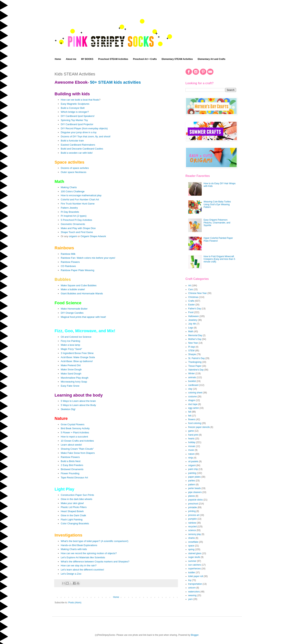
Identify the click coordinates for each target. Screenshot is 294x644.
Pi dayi (192, 347)
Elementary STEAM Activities (177, 59)
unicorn (192, 588)
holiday (192, 442)
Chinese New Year (198, 293)
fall (190, 412)
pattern (192, 485)
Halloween (193, 316)
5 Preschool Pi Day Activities (76, 220)
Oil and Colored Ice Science (76, 337)
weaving (192, 595)
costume (192, 397)
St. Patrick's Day (196, 358)
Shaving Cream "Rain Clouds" (77, 449)
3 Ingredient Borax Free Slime (77, 353)
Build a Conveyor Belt (73, 108)
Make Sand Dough (71, 374)
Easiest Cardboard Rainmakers (78, 145)
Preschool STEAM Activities (113, 59)
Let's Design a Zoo (71, 574)
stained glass (195, 553)
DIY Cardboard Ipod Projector (77, 124)
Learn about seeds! (71, 445)
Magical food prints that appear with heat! (83, 317)
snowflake (193, 542)
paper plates (194, 477)
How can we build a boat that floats (80, 100)
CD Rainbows (68, 266)
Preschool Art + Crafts (145, 59)
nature (191, 454)
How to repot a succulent (74, 437)
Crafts (191, 301)
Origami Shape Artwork (93, 236)
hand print (193, 435)
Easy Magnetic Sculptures (75, 104)
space (191, 546)
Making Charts (69, 187)
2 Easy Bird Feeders (72, 465)
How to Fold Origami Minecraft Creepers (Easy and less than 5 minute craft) (219, 259)
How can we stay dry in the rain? (79, 565)
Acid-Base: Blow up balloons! (77, 361)
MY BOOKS (87, 59)
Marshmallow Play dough (75, 378)
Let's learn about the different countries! (82, 570)
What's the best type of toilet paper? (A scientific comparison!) (94, 541)
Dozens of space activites (75, 168)
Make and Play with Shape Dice (78, 228)
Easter (192, 305)
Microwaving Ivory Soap (74, 382)
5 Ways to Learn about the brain (78, 401)
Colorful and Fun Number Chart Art (80, 200)
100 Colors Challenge (73, 191)
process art (194, 515)
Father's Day (195, 309)
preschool (193, 504)
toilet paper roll (196, 576)
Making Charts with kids (74, 549)
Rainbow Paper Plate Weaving (78, 270)
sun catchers (195, 565)
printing (192, 511)
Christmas (193, 297)
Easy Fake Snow (70, 386)
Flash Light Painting (72, 520)
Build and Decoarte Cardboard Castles (82, 149)
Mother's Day (195, 339)
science (192, 530)
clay (190, 389)
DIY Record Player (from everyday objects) (84, 128)
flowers (192, 419)
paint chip (193, 469)
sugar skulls (194, 557)
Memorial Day (195, 335)
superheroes (195, 569)
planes (192, 496)
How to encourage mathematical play (81, 195)
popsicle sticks (195, 500)
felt (190, 416)
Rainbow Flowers (70, 262)
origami (73, 236)
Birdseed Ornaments (72, 469)
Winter (192, 373)
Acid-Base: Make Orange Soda (78, 357)
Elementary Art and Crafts (211, 59)
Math (191, 331)
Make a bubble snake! (73, 289)
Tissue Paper (195, 366)
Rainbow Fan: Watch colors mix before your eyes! (88, 258)
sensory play (195, 534)
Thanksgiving (195, 362)
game (191, 431)
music (191, 450)
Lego (191, 328)
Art (190, 286)
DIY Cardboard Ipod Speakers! (78, 116)
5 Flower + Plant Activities (75, 432)
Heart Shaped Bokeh (72, 511)
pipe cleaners (195, 492)
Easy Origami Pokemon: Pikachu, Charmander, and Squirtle (217, 223)
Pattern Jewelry (69, 208)
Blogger (195, 635)
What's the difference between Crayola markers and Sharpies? (95, 562)
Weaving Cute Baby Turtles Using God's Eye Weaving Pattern (217, 204)
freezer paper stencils (199, 427)
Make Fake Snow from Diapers (78, 453)
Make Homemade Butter (74, 309)
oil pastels (193, 461)
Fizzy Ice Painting (70, 341)
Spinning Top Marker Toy (74, 120)
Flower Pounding (70, 473)
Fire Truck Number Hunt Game (78, 204)
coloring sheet (195, 393)
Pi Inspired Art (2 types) (74, 216)
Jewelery (193, 320)
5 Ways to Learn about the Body (78, 405)
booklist (192, 381)
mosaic (192, 446)
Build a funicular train (72, 141)
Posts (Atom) (75, 603)
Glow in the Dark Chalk (73, 515)
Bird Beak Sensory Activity (75, 428)
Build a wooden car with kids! (77, 153)
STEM (191, 351)
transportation (195, 584)
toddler (192, 573)
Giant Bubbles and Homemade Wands (82, 293)
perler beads (195, 488)
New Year (193, 343)
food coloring (195, 423)
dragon (192, 400)
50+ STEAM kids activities (115, 82)
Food (191, 312)
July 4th (192, 324)
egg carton (194, 408)
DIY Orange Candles (72, 313)
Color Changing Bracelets (75, 523)
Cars (191, 289)
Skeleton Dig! (68, 409)
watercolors (194, 592)
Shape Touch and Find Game (77, 232)
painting (192, 473)
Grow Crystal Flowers (73, 424)
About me (71, 59)
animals (192, 377)
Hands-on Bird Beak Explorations (79, 545)
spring (191, 549)
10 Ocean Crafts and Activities (77, 441)
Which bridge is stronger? (75, 112)
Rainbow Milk (68, 254)
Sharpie (192, 354)
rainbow (192, 523)
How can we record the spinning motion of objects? (89, 553)
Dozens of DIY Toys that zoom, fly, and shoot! (86, 136)
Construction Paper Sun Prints (77, 495)
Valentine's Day (196, 370)
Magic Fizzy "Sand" (71, 349)
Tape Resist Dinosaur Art (74, 478)
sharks (192, 538)
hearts (191, 439)
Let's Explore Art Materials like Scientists (83, 557)
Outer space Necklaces (73, 172)
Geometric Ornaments (73, 224)
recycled (192, 527)
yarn (190, 599)
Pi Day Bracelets (70, 212)
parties (192, 481)
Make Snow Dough (71, 369)
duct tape (193, 404)
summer (192, 561)
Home (58, 59)
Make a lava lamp (70, 345)
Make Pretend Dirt (71, 365)
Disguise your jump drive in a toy (79, 132)
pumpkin (192, 519)
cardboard (193, 385)
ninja (191, 458)
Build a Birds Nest (71, 461)
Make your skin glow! (72, 503)
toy (190, 580)
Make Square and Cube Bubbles (79, 285)
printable (193, 507)
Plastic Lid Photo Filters (74, 507)
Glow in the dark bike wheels (76, 499)
